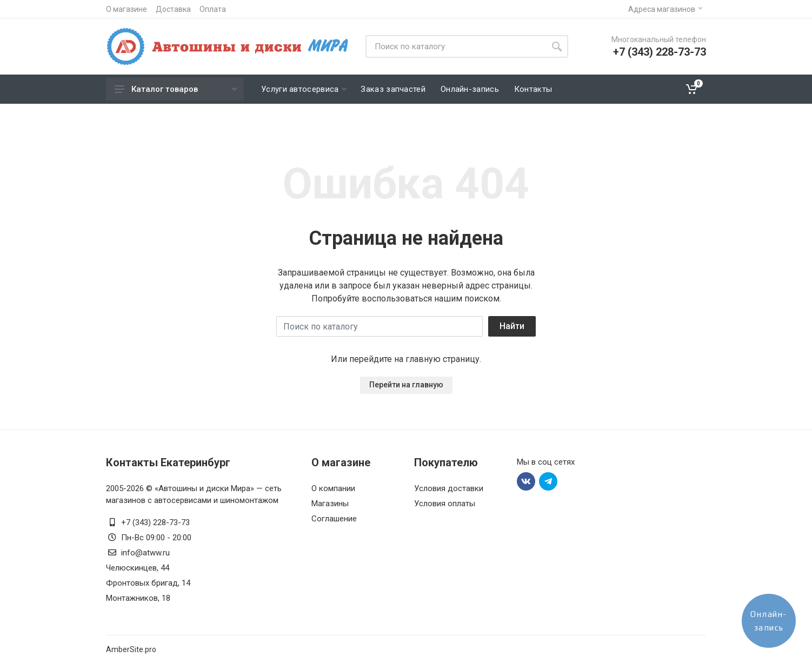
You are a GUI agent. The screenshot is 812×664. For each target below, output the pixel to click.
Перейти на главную (406, 385)
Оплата (213, 9)
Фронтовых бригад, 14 (148, 583)
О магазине (127, 9)
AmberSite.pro (131, 649)
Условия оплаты (445, 504)
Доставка (173, 9)
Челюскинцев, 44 (138, 568)
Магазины (330, 504)
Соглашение (334, 519)
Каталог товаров (176, 89)
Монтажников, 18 (138, 598)
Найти (512, 326)
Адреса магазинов (665, 9)
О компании (333, 488)
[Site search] (455, 46)
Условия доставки (449, 488)
